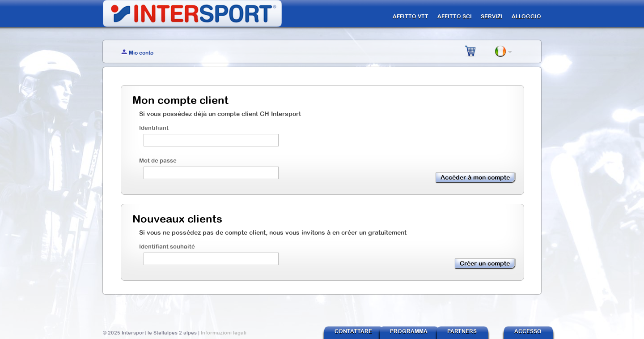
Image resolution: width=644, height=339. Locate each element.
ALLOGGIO (526, 17)
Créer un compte (485, 263)
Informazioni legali (224, 333)
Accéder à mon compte (475, 177)
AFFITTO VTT (411, 17)
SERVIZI (492, 17)
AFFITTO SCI (455, 17)
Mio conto (141, 53)
